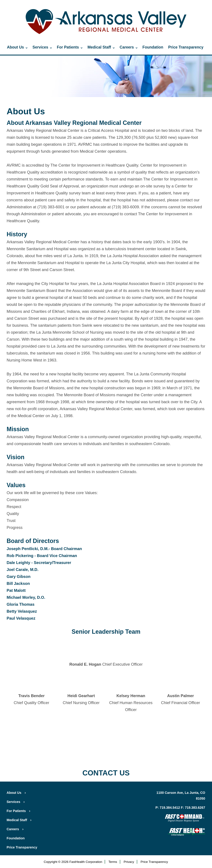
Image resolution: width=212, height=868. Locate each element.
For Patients (70, 47)
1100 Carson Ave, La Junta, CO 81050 (181, 796)
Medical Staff (101, 47)
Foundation (153, 47)
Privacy (129, 862)
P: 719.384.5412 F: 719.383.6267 (180, 808)
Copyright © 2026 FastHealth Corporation (73, 862)
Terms (113, 862)
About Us (17, 47)
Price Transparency (186, 47)
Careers (129, 47)
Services (42, 47)
